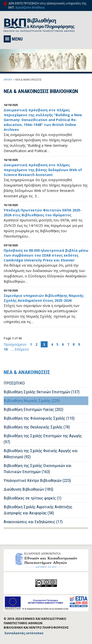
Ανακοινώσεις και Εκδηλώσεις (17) (33, 522)
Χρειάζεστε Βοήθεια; (30, 7)
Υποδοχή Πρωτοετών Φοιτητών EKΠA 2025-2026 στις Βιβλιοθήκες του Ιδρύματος (43, 213)
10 (6, 349)
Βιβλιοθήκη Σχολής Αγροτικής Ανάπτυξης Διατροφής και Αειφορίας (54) (38, 510)
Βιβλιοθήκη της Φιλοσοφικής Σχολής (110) (39, 418)
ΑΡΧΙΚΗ (8, 80)
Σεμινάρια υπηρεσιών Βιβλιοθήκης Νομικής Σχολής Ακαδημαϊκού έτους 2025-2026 (44, 298)
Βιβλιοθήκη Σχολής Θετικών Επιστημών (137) (42, 392)
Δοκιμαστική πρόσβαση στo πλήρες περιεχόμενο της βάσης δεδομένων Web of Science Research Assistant (43, 170)
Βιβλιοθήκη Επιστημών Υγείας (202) (33, 409)
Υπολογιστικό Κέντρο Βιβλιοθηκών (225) (37, 480)
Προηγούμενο (16, 344)
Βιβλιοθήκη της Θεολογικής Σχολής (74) (37, 427)
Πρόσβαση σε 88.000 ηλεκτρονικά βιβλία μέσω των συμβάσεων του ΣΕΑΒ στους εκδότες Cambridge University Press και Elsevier (46, 255)
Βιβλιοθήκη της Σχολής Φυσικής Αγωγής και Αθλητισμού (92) (41, 454)
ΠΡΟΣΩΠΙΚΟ (14, 383)
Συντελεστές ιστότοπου (24, 633)
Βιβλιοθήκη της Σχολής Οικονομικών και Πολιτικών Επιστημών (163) (38, 469)
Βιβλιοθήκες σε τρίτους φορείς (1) (33, 498)
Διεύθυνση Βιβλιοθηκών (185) (28, 489)
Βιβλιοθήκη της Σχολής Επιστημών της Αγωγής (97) (43, 439)
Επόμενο (22, 349)
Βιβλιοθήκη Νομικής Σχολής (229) (32, 401)
